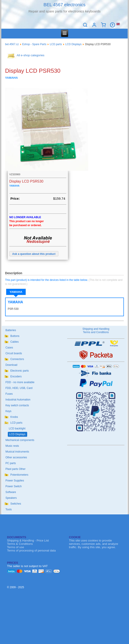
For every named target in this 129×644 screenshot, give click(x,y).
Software (11, 492)
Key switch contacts (17, 405)
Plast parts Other (15, 469)
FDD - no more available (20, 382)
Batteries (11, 330)
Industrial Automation (18, 400)
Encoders (16, 376)
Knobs (14, 417)
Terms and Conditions (96, 332)
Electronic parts (19, 371)
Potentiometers (19, 475)
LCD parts (56, 44)
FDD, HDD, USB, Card (19, 388)
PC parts (11, 463)
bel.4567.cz (12, 44)
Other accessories (16, 457)
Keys (8, 411)
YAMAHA (16, 292)
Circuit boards (14, 353)
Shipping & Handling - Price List (28, 540)
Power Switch (13, 486)
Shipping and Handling (96, 329)
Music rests (12, 446)
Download (11, 365)
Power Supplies (15, 481)
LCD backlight (17, 429)
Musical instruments (17, 452)
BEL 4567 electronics (64, 5)
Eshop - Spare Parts (34, 44)
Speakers (11, 498)
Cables (14, 342)
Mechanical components (20, 440)
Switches (16, 504)
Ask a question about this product (34, 254)
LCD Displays (73, 44)
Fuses (9, 394)
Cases (9, 348)
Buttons (15, 336)
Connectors (17, 359)
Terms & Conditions (20, 544)
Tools (8, 509)
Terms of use (16, 547)
